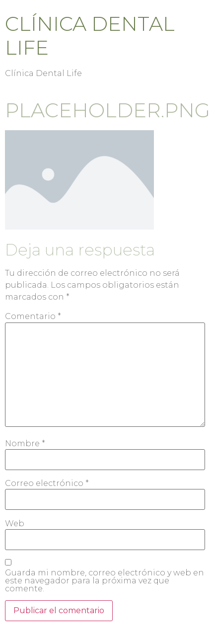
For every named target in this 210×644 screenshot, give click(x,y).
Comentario (33, 317)
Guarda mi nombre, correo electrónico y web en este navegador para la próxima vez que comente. (105, 581)
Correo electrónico (47, 483)
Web (15, 524)
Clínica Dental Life (90, 36)
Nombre (25, 444)
